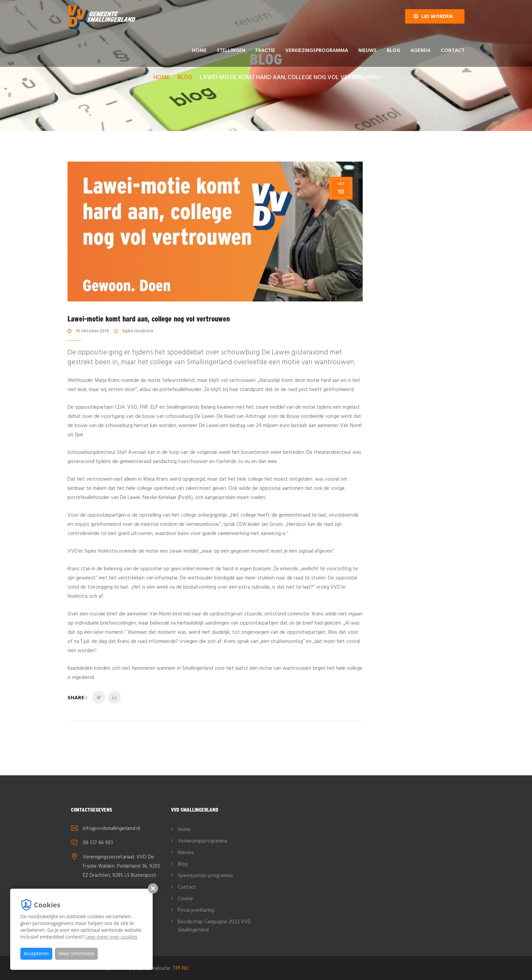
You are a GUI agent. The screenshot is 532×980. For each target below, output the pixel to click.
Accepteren (36, 953)
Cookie (185, 899)
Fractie (265, 51)
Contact (453, 51)
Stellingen (231, 51)
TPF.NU (180, 968)
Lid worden (433, 17)
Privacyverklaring (196, 910)
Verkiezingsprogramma (317, 51)
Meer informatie (76, 953)
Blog (394, 51)
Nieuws (367, 51)
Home (199, 51)
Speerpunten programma (205, 876)
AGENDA (421, 51)
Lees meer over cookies (111, 937)
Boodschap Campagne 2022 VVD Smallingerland (214, 926)
